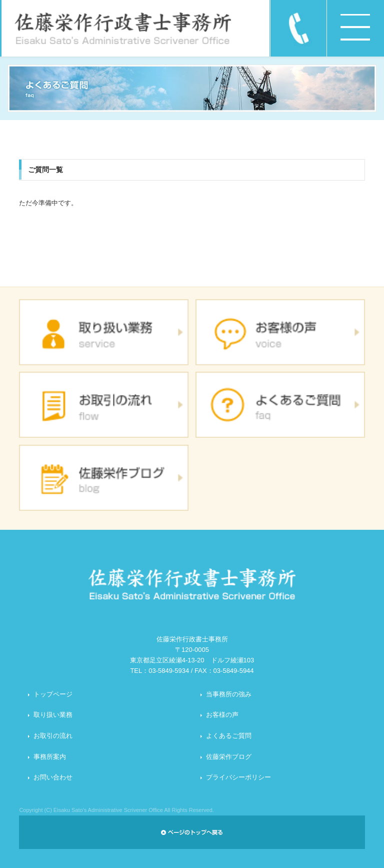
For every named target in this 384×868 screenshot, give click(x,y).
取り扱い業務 (53, 715)
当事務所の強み (229, 694)
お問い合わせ (53, 777)
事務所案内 (50, 757)
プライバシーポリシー (238, 777)
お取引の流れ (53, 736)
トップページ (53, 694)
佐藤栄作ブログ (229, 757)
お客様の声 (222, 715)
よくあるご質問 (229, 736)
